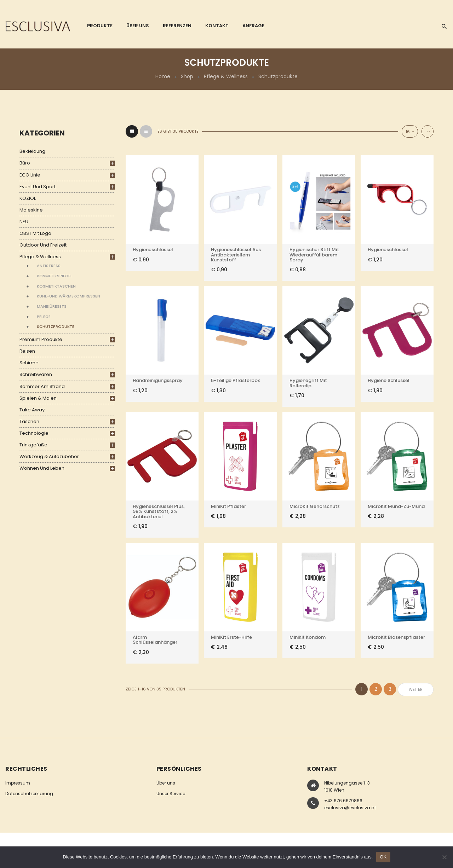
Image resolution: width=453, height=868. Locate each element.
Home (163, 76)
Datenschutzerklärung (29, 794)
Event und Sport (38, 187)
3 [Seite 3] (390, 689)
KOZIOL (28, 198)
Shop (187, 76)
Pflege (44, 317)
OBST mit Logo (35, 233)
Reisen (27, 351)
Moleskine (31, 210)
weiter (416, 689)
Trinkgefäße (33, 445)
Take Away (32, 410)
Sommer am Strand (42, 386)
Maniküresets (52, 306)
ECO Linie (30, 175)
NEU (24, 222)
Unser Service (171, 794)
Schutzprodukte (56, 326)
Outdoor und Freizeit (43, 245)
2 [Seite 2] (376, 689)
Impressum (18, 783)
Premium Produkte (41, 339)
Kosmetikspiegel (55, 276)
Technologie (34, 433)
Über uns (166, 783)
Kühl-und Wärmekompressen (68, 296)
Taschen (29, 421)
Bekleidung (32, 151)
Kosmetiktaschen (56, 286)
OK (383, 857)
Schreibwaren (36, 374)
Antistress (49, 266)
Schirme (29, 363)
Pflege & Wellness (226, 76)
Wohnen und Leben (42, 468)
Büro (25, 163)
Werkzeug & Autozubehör (49, 456)
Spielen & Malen (38, 398)
